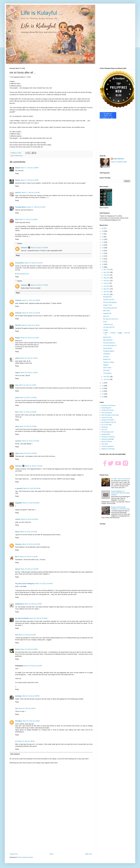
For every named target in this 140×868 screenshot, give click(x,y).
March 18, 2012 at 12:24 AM (30, 338)
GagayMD (18, 503)
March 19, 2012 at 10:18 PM (33, 666)
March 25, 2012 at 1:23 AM (31, 721)
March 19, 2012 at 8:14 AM (27, 635)
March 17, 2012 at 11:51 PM (33, 263)
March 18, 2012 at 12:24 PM (29, 569)
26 (103, 228)
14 (103, 262)
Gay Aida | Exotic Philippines (25, 584)
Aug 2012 (107, 281)
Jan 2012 (107, 379)
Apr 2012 (107, 292)
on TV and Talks (107, 425)
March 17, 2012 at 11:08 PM (30, 168)
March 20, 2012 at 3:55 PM (31, 696)
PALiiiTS (18, 325)
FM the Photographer (110, 302)
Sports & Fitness (107, 442)
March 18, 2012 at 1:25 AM (28, 385)
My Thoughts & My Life (109, 422)
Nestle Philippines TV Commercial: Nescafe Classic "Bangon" (120, 493)
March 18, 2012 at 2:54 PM (44, 584)
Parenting (104, 427)
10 (103, 386)
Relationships (19, 156)
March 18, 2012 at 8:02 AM (32, 488)
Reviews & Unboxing (108, 437)
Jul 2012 (106, 283)
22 (103, 239)
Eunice (17, 649)
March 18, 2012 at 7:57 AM (39, 285)
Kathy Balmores (119, 159)
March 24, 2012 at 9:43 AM (27, 708)
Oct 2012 (107, 275)
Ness (17, 412)
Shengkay (19, 721)
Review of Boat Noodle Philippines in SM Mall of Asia (120, 508)
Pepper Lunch (108, 305)
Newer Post (14, 854)
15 (103, 259)
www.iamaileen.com (23, 274)
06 (103, 397)
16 (103, 256)
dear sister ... (107, 311)
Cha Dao (106, 357)
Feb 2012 (107, 377)
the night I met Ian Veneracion (121, 479)
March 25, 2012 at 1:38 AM (26, 741)
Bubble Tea (107, 359)
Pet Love (104, 430)
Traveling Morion (21, 207)
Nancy (17, 532)
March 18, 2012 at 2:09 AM (28, 398)
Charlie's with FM (109, 300)
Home (51, 854)
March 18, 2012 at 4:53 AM (28, 453)
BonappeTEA (107, 297)
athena (17, 358)
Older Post (89, 854)
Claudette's (107, 354)
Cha (17, 708)
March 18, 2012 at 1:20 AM (29, 373)
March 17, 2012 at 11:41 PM (36, 207)
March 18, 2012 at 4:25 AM (31, 441)
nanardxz (18, 441)
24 (103, 234)
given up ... (107, 316)
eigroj (17, 453)
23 (103, 237)
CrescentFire (20, 263)
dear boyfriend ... (109, 340)
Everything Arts (106, 408)
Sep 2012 (107, 278)
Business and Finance (108, 405)
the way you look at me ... (111, 319)
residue (106, 330)
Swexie (18, 168)
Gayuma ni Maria (109, 362)
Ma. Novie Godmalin (22, 618)
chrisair (18, 519)
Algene (18, 373)
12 (103, 267)
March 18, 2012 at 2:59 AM (28, 412)
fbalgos (18, 338)
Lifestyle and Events (108, 420)
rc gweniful (19, 488)
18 (103, 251)
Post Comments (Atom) (26, 857)
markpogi (18, 696)
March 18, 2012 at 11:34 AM (29, 557)
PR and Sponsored (107, 432)
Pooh (17, 220)
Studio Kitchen (108, 348)
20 (103, 245)
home (105, 322)
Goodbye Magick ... (109, 351)
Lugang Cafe (107, 313)
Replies (20, 244)
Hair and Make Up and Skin (110, 415)
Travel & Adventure (107, 446)
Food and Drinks (107, 413)
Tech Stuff (105, 444)
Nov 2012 (107, 272)
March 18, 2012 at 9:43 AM (29, 532)
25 (103, 231)
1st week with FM (109, 327)
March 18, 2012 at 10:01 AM (31, 544)
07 (103, 394)
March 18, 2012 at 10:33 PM (38, 618)
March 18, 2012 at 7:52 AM (34, 466)
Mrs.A (17, 557)
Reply (17, 174)
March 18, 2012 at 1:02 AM (29, 358)
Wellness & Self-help (108, 449)
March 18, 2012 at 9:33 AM (29, 519)
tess (17, 635)
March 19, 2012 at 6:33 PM (29, 649)
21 (103, 242)
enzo (17, 385)
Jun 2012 (107, 286)
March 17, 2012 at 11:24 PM (31, 193)
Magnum (106, 365)
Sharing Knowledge (108, 439)
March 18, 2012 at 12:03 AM (31, 313)
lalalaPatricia (20, 604)
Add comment (15, 754)
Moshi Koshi (107, 337)
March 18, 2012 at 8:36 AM (31, 503)
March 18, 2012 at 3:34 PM (33, 604)
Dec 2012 (107, 270)
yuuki (17, 398)
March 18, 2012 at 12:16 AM (30, 325)
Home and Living (107, 418)
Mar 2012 (107, 294)
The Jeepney (107, 373)
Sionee (17, 569)
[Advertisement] (51, 834)
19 (103, 248)
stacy (17, 426)
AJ (16, 741)
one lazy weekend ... (110, 343)
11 (103, 383)
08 (103, 391)
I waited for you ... (109, 324)
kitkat (33, 123)
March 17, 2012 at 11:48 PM (28, 220)
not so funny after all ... (110, 346)
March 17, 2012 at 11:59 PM (31, 300)
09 (103, 388)
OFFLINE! (106, 370)
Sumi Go (18, 193)
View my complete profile (119, 162)
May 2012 (107, 289)
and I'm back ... (108, 368)
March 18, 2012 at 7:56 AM (39, 248)
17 (103, 253)
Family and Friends (107, 410)
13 (103, 264)
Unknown (24, 248)
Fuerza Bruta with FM (110, 308)
